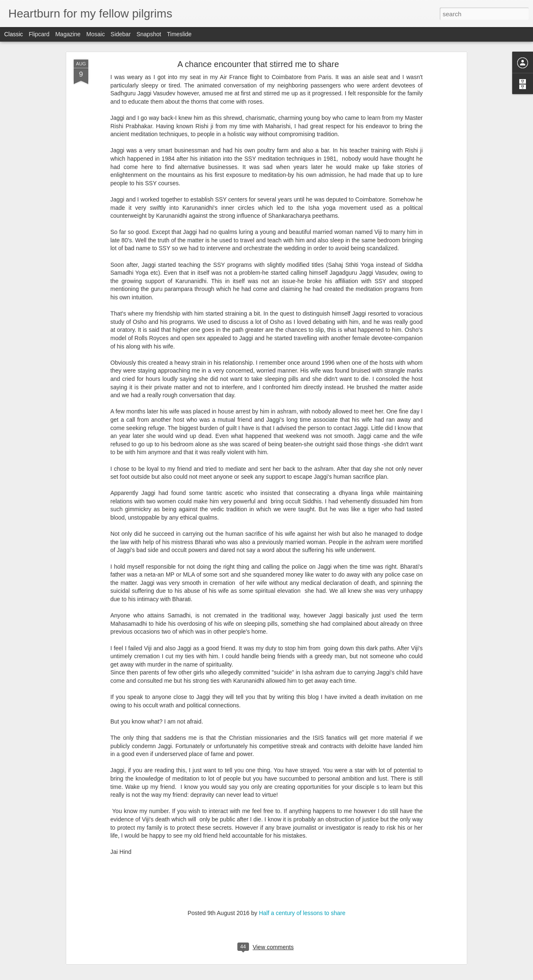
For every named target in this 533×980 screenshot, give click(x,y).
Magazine (68, 34)
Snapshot (149, 34)
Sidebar (121, 34)
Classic (14, 34)
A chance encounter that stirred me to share (258, 64)
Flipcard (39, 34)
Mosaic (95, 34)
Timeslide (179, 34)
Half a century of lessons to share (302, 913)
